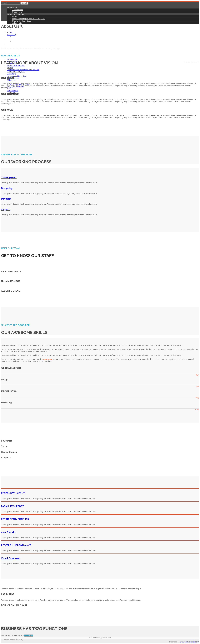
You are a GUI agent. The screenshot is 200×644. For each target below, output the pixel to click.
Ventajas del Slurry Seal (16, 76)
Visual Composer (11, 558)
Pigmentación (18, 41)
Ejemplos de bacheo (21, 37)
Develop (6, 199)
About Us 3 (11, 35)
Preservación (12, 7)
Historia (15, 17)
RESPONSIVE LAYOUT (13, 493)
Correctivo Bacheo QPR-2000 (25, 34)
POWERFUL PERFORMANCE (16, 545)
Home (9, 33)
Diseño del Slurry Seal (22, 21)
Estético (10, 39)
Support (6, 209)
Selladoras (17, 30)
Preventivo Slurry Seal (16, 14)
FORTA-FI (11, 44)
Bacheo (10, 82)
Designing (7, 188)
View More (29, 636)
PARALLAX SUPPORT (12, 506)
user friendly (8, 532)
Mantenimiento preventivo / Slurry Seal (29, 19)
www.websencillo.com (189, 642)
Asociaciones (18, 10)
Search (24, 3)
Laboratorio (17, 23)
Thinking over (9, 177)
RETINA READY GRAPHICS (15, 519)
